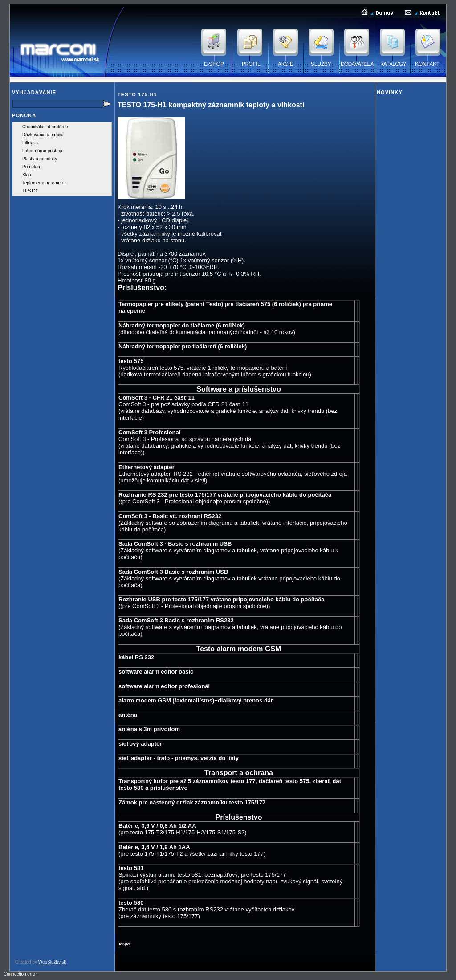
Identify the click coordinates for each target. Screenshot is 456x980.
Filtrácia (30, 143)
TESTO (30, 191)
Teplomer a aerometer (44, 183)
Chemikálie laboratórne (45, 127)
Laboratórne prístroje (43, 151)
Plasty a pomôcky (40, 159)
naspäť (124, 944)
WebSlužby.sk (52, 962)
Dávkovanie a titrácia (43, 135)
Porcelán (31, 167)
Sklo (26, 175)
